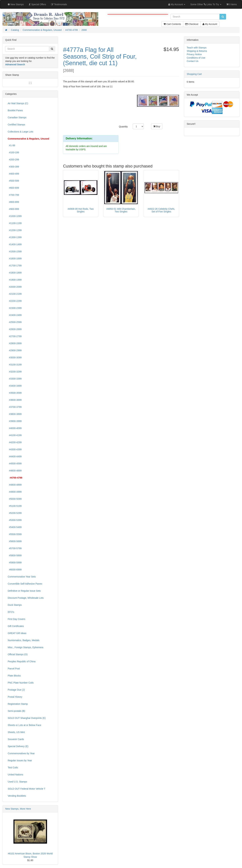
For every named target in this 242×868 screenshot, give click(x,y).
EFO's (11, 612)
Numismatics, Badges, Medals (24, 640)
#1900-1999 (15, 280)
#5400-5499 (15, 527)
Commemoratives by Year (21, 753)
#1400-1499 (15, 244)
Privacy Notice (194, 54)
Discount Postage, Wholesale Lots (26, 598)
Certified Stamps (16, 125)
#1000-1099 (15, 216)
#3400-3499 (15, 386)
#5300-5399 (15, 520)
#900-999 (13, 209)
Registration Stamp (18, 704)
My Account (210, 24)
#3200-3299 (15, 372)
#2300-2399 (15, 308)
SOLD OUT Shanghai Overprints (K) (27, 718)
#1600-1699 (15, 259)
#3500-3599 (15, 393)
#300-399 (13, 167)
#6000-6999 (15, 570)
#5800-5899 (15, 555)
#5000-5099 (15, 499)
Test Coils (13, 768)
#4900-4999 (15, 492)
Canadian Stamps (17, 117)
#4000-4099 (15, 428)
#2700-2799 (15, 336)
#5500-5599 (15, 534)
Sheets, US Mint (16, 732)
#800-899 (13, 202)
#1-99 (11, 145)
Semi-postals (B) (16, 711)
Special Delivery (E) (18, 746)
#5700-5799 (15, 548)
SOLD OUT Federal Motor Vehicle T (27, 789)
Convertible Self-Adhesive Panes (25, 584)
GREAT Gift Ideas (17, 633)
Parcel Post (14, 669)
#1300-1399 (15, 237)
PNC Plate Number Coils (21, 683)
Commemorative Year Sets (22, 577)
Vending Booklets (17, 796)
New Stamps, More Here (18, 809)
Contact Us (193, 61)
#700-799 (13, 195)
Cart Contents (172, 24)
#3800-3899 (15, 414)
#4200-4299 (15, 442)
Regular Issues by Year (20, 760)
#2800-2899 (15, 343)
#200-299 (13, 160)
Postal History (15, 697)
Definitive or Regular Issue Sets (24, 591)
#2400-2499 (15, 315)
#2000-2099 (15, 287)
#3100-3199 (15, 365)
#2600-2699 (15, 329)
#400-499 (13, 174)
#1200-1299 (15, 230)
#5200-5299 (15, 513)
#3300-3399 (15, 379)
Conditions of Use (196, 58)
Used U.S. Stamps (17, 782)
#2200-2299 (15, 301)
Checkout (192, 24)
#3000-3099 (15, 358)
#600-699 (13, 188)
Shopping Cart (194, 74)
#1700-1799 (15, 266)
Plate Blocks (14, 676)
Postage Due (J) (16, 690)
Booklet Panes (15, 110)
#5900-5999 (15, 563)
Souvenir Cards (16, 739)
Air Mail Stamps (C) (18, 103)
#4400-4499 (15, 456)
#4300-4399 (15, 449)
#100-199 (13, 152)
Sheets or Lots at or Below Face (24, 725)
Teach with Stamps (197, 48)
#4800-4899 (15, 485)
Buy (157, 126)
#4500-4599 (15, 464)
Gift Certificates (16, 626)
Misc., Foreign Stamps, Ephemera (26, 647)
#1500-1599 (15, 251)
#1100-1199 (15, 223)
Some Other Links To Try (206, 4)
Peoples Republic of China (22, 661)
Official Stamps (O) (18, 654)
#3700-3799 (15, 407)
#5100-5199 (15, 506)
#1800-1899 (15, 273)
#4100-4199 (15, 435)
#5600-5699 (15, 541)
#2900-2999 (15, 350)
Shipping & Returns (197, 51)
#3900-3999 (15, 421)
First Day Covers (16, 619)
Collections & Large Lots (21, 132)
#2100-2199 (15, 294)
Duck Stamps (15, 605)
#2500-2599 (15, 322)
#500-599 (13, 181)
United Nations (15, 775)
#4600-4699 (15, 471)
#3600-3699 (15, 400)
